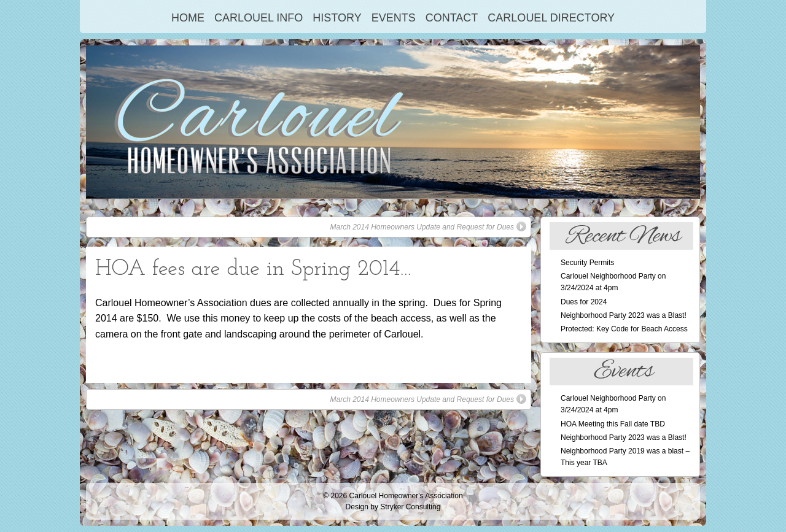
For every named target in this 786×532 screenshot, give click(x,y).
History (337, 18)
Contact (452, 18)
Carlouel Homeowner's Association (406, 496)
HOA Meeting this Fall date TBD (613, 424)
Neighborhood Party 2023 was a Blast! (624, 315)
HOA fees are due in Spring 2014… (253, 269)
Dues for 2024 (584, 302)
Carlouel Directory (551, 18)
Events (394, 18)
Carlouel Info (259, 18)
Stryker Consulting (410, 507)
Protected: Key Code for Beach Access (624, 329)
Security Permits (587, 263)
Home (188, 18)
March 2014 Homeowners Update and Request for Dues (429, 226)
